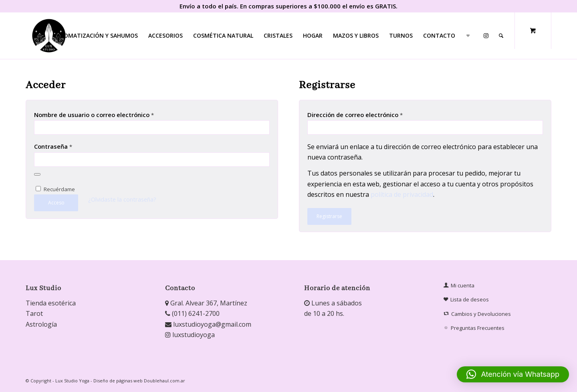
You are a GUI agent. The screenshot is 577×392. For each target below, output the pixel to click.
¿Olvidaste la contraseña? (122, 199)
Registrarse (329, 216)
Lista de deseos (466, 300)
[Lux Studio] (49, 36)
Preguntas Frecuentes (475, 328)
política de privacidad (402, 194)
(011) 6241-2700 (192, 313)
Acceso (56, 203)
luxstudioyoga (190, 335)
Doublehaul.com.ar (164, 381)
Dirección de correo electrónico (355, 115)
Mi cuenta (459, 286)
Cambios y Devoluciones (478, 314)
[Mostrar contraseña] (37, 174)
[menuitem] (97, 36)
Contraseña (53, 146)
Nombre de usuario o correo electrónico (94, 115)
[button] (513, 374)
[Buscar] (501, 36)
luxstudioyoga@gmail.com (208, 324)
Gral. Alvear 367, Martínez (206, 303)
